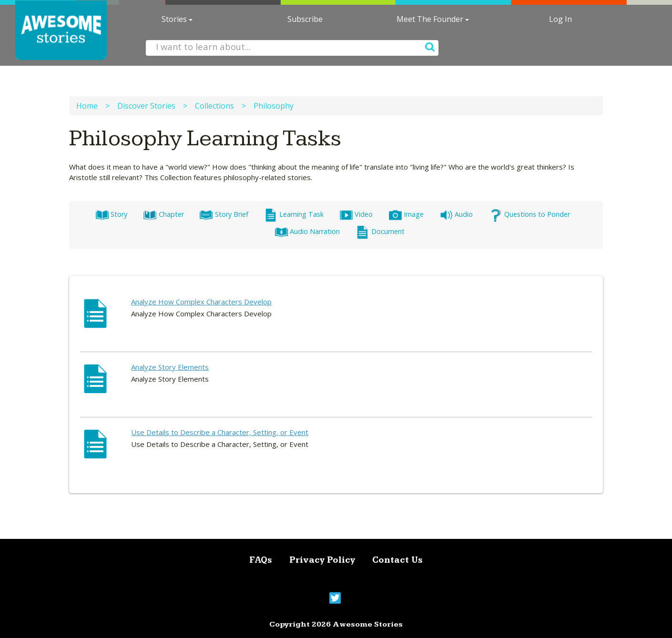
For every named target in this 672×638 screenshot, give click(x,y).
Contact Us (397, 560)
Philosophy (274, 106)
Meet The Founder (433, 19)
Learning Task (294, 214)
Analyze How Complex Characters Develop (201, 302)
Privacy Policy (322, 560)
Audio (456, 214)
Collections (214, 106)
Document (380, 231)
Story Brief (224, 214)
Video (356, 214)
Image (406, 214)
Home (87, 106)
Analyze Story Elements (170, 367)
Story (111, 214)
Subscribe (305, 19)
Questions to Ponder (529, 214)
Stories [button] (177, 19)
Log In (560, 19)
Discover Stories (146, 106)
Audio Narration (307, 231)
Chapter (163, 214)
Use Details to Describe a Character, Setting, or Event (220, 432)
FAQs (261, 560)
